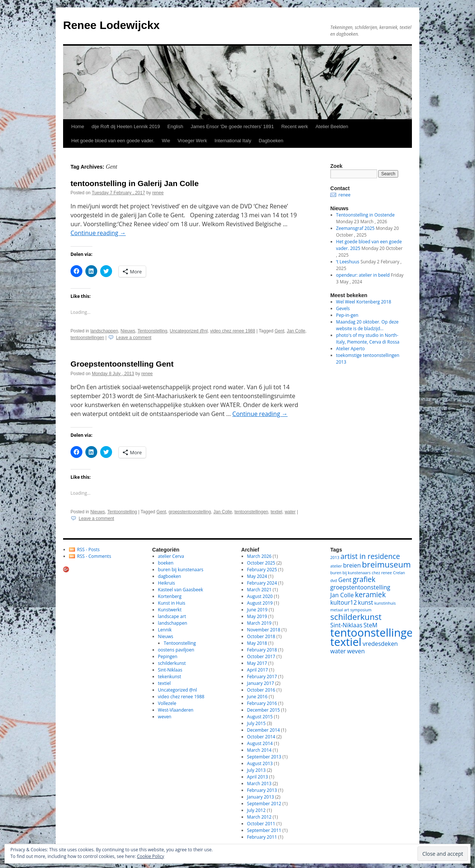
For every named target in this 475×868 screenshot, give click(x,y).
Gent (279, 331)
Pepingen (168, 656)
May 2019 (257, 616)
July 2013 (256, 770)
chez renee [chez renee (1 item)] (382, 573)
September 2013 (264, 757)
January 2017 (261, 683)
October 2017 (261, 656)
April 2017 (258, 670)
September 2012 (264, 804)
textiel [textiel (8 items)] (346, 642)
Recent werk (295, 126)
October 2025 (261, 563)
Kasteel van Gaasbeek (181, 590)
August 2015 (260, 717)
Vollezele (167, 703)
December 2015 (264, 710)
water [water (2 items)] (338, 651)
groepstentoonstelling (190, 512)
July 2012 (256, 810)
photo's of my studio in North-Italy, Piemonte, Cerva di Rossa (368, 339)
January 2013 (261, 797)
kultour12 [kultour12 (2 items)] (343, 602)
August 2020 (260, 596)
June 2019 (257, 610)
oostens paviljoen (176, 650)
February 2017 (262, 677)
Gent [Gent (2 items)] (345, 580)
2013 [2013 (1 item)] (335, 557)
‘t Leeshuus (348, 262)
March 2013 (259, 784)
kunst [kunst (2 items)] (366, 602)
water (290, 512)
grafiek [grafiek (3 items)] (364, 579)
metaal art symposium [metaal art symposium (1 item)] (351, 610)
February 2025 (262, 570)
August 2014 (260, 743)
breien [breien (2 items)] (352, 565)
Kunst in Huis (172, 603)
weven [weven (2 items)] (356, 651)
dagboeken (170, 576)
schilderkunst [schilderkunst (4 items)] (356, 617)
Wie (166, 141)
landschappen (104, 331)
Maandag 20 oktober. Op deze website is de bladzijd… (367, 325)
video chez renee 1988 (232, 331)
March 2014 (259, 750)
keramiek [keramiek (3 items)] (370, 594)
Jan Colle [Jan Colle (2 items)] (342, 595)
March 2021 (259, 590)
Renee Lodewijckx (111, 25)
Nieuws (128, 331)
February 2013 (262, 790)
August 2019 (260, 603)
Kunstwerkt (170, 610)
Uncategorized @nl (189, 331)
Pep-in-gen (347, 315)
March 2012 (259, 817)
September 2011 (264, 830)
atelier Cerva (171, 556)
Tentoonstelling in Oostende (366, 215)
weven (165, 717)
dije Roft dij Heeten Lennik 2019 (126, 126)
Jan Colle (296, 331)
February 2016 (262, 703)
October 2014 (261, 737)
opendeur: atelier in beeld (363, 275)
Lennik (165, 630)
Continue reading (98, 233)
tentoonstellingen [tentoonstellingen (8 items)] (375, 633)
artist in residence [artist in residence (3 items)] (370, 556)
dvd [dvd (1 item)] (334, 581)
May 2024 (257, 576)
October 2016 (261, 690)
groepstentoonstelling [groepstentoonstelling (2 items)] (360, 587)
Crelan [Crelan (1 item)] (399, 573)
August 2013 (260, 763)
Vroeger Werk (192, 141)
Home (78, 126)
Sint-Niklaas (170, 670)
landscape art (172, 616)
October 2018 (261, 636)
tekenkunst (170, 677)
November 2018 (264, 630)
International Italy (233, 141)
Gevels (343, 308)
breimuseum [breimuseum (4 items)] (386, 564)
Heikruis (167, 583)
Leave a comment (134, 338)
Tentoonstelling (153, 331)
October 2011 (261, 824)
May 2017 (257, 663)
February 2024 (262, 583)
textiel (276, 512)
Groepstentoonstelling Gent (122, 364)
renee (158, 193)
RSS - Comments (94, 556)
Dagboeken (271, 141)
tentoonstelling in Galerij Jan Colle (135, 183)
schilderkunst (172, 663)
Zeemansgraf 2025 (356, 228)
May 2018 (257, 643)
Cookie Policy (150, 856)
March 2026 (259, 556)
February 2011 (262, 837)
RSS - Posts (89, 550)
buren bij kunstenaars (181, 570)
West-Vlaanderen (176, 710)
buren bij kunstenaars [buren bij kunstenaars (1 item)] (350, 573)
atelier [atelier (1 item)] (336, 566)
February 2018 (262, 650)
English (175, 126)
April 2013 (258, 777)
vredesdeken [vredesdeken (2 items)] (380, 644)
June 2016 (257, 697)
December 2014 (264, 730)
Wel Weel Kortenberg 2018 (364, 302)
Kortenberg (170, 596)
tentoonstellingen (87, 338)
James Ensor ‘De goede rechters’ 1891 (232, 126)
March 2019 (259, 623)
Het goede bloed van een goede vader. (113, 141)
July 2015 (256, 723)
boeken (166, 563)
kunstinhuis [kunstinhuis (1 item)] (385, 603)
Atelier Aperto (351, 349)
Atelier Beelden (332, 126)
